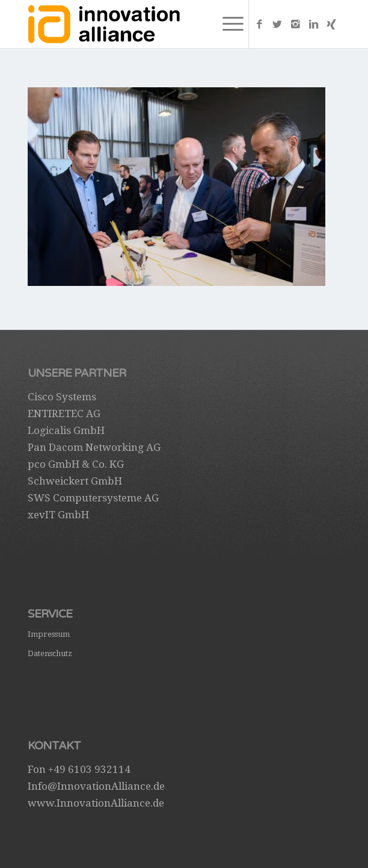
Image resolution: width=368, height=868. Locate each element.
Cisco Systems (62, 397)
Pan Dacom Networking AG (94, 447)
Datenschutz (50, 653)
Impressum (49, 634)
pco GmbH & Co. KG (76, 464)
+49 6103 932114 (89, 769)
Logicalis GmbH (66, 430)
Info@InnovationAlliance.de (96, 786)
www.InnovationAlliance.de (96, 803)
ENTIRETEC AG (64, 414)
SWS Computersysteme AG (93, 498)
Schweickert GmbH (75, 481)
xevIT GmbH (58, 515)
